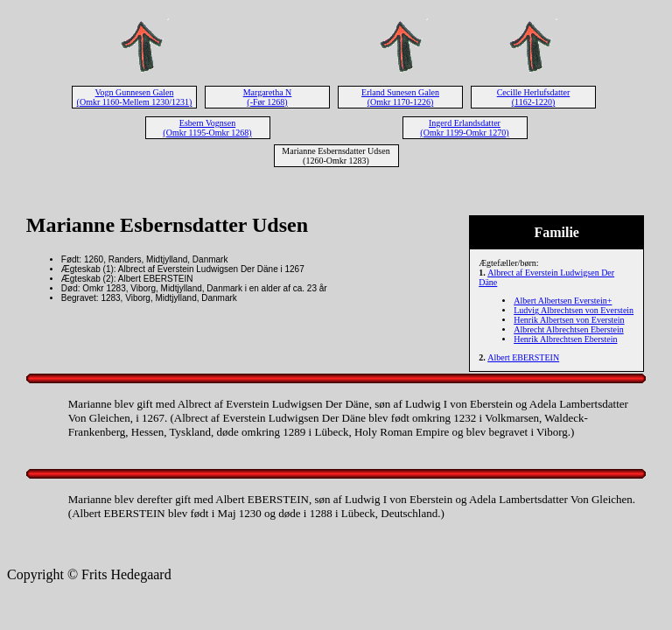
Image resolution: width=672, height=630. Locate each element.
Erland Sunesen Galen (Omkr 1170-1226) (400, 97)
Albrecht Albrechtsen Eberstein (569, 329)
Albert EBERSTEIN (523, 357)
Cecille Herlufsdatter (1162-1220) (534, 97)
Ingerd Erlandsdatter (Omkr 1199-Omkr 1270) (464, 128)
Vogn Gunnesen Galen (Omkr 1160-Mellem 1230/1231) (135, 97)
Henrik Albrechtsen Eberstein (565, 339)
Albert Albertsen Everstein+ (563, 301)
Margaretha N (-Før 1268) (268, 97)
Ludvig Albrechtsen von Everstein (574, 310)
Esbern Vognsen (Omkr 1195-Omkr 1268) (207, 128)
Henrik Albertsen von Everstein (569, 320)
